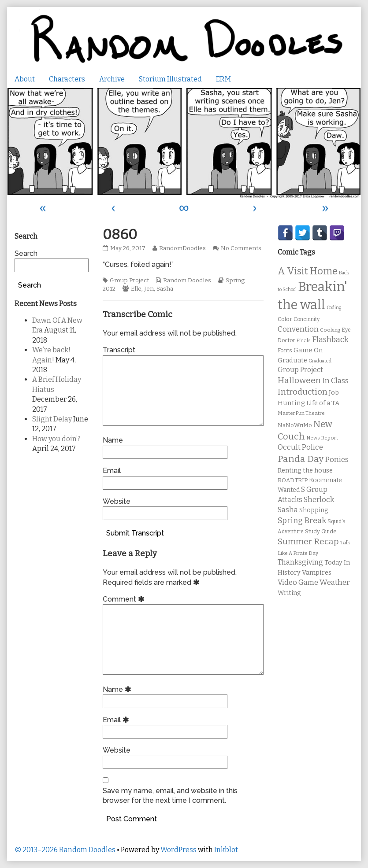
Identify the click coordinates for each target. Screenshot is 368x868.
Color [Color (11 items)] (285, 319)
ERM (223, 79)
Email (112, 471)
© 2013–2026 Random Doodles (65, 850)
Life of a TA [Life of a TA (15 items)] (323, 403)
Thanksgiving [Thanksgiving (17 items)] (300, 562)
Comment (125, 599)
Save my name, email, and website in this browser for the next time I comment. (170, 796)
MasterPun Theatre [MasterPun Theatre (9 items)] (301, 413)
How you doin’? (56, 439)
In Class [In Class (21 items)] (335, 381)
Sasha (165, 289)
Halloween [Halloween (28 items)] (299, 380)
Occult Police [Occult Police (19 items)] (300, 447)
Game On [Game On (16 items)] (308, 350)
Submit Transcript (135, 533)
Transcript (119, 350)
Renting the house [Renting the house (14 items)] (305, 471)
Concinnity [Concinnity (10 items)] (307, 319)
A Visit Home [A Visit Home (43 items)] (308, 271)
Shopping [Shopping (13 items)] (314, 510)
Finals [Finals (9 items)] (303, 340)
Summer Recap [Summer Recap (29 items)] (308, 541)
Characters (67, 79)
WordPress (178, 850)
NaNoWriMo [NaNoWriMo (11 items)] (295, 425)
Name (113, 440)
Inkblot (226, 850)
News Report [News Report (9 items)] (322, 438)
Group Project (129, 281)
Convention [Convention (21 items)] (298, 329)
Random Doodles (187, 281)
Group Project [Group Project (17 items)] (300, 370)
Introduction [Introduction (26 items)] (303, 392)
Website (117, 501)
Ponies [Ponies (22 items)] (337, 460)
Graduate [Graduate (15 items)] (292, 360)
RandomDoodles (182, 248)
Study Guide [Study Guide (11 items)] (321, 531)
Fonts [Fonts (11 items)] (285, 350)
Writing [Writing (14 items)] (289, 593)
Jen (149, 289)
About (25, 79)
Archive (112, 79)
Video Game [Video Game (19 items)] (298, 582)
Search (26, 253)
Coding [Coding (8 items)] (334, 308)
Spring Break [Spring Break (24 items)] (302, 521)
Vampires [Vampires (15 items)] (317, 573)
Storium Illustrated (170, 79)
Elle (136, 289)
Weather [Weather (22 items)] (335, 582)
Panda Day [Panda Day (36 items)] (301, 459)
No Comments (241, 248)
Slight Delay (52, 419)
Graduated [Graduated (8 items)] (320, 361)
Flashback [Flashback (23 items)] (330, 340)
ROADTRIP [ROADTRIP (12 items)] (293, 480)
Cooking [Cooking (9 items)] (330, 330)
